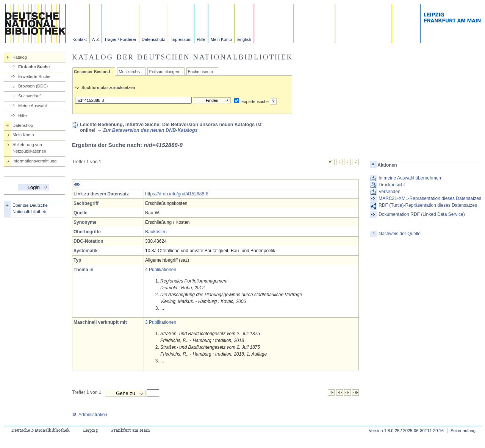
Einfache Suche (34, 67)
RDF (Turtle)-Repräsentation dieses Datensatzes (428, 205)
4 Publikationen (161, 270)
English (244, 39)
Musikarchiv (129, 72)
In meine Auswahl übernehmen (410, 178)
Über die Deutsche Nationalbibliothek (30, 208)
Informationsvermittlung (34, 161)
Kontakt (80, 39)
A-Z (95, 39)
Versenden (389, 192)
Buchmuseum (200, 72)
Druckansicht (392, 185)
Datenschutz (153, 39)
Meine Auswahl (32, 106)
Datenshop (23, 125)
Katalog (20, 57)
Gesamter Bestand (92, 72)
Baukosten (156, 232)
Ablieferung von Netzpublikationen (29, 148)
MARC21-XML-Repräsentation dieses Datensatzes (430, 198)
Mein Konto (221, 39)
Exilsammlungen (164, 72)
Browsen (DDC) (33, 86)
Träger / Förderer (120, 39)
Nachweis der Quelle (400, 234)
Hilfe (201, 39)
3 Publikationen (161, 322)
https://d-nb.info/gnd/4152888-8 (177, 194)
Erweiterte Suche (34, 76)
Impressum (181, 39)
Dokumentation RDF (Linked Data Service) (422, 214)
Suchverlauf (29, 96)
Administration (90, 415)
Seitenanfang (463, 431)
